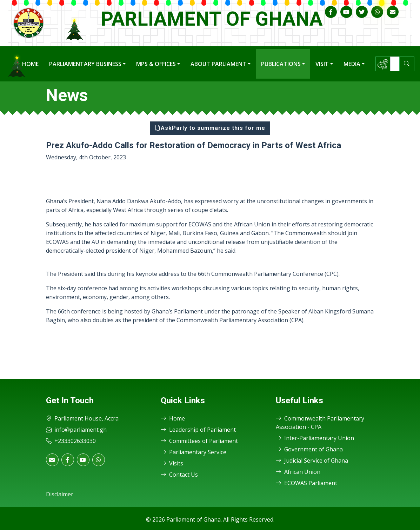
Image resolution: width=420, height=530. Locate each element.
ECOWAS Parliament (306, 483)
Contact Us (179, 475)
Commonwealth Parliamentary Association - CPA (320, 423)
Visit (322, 64)
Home (30, 64)
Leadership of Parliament (198, 430)
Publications (281, 64)
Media (352, 64)
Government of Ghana (309, 449)
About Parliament (218, 64)
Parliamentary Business (85, 64)
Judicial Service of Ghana (312, 461)
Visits (172, 463)
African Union (298, 472)
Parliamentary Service (194, 452)
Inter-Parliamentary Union (315, 438)
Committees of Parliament (199, 441)
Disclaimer (60, 494)
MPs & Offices (156, 64)
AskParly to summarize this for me (210, 128)
